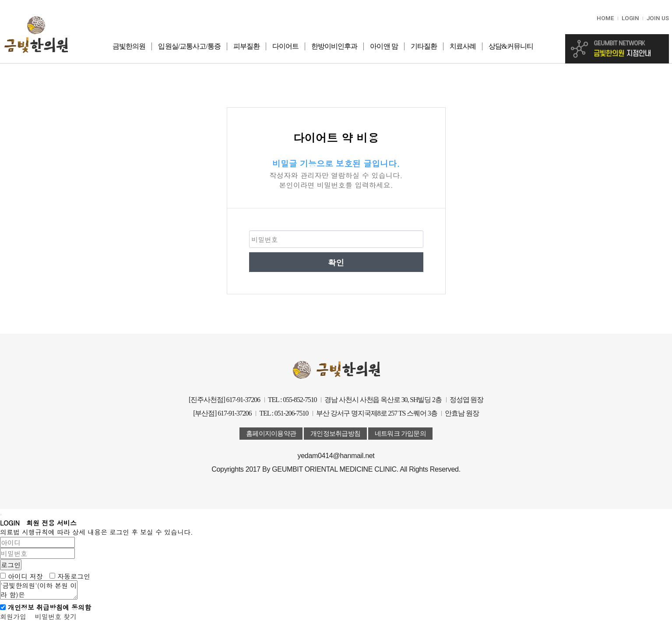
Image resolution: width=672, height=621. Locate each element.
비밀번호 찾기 (56, 616)
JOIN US (658, 18)
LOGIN (630, 18)
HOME (605, 18)
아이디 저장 (25, 576)
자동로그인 (74, 576)
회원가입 (13, 616)
